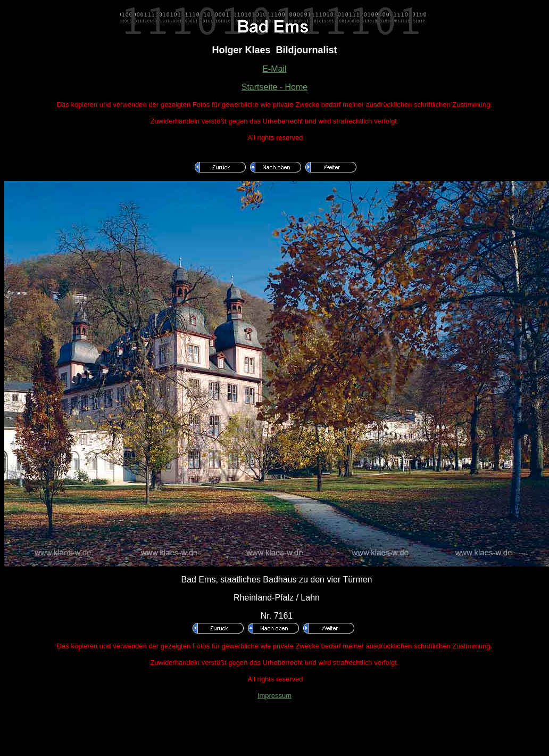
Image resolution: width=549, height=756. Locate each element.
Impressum (274, 696)
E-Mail (274, 69)
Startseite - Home (274, 87)
